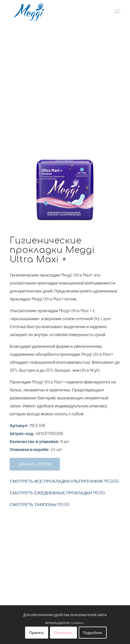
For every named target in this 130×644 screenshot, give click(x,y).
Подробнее (93, 633)
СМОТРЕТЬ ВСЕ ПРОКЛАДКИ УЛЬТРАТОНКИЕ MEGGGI (64, 481)
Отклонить (63, 633)
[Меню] (117, 11)
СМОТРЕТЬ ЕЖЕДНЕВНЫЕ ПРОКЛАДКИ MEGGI (57, 493)
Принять (37, 633)
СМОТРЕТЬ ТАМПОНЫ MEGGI (40, 504)
